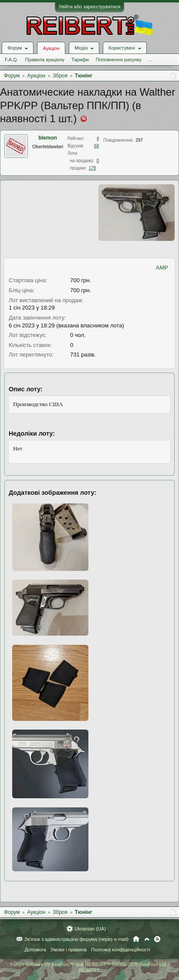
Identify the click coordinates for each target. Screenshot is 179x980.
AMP (162, 268)
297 (139, 140)
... (150, 60)
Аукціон (51, 48)
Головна (136, 939)
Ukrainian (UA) (90, 929)
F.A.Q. (12, 60)
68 (96, 146)
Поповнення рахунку (119, 60)
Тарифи (80, 60)
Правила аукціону (45, 60)
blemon (48, 138)
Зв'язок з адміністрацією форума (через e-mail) (77, 939)
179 (93, 168)
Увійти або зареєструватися (90, 7)
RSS (157, 939)
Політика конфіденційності (120, 950)
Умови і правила (69, 950)
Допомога (35, 950)
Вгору (147, 939)
